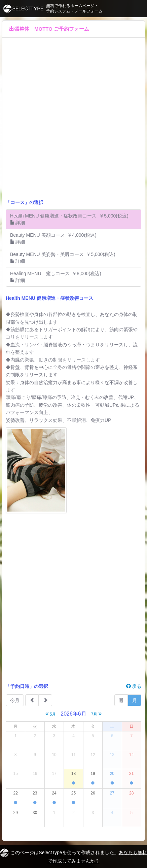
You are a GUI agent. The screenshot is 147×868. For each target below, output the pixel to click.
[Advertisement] (73, 122)
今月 (15, 700)
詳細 (17, 223)
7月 (96, 714)
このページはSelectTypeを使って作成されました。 (73, 856)
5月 (51, 714)
